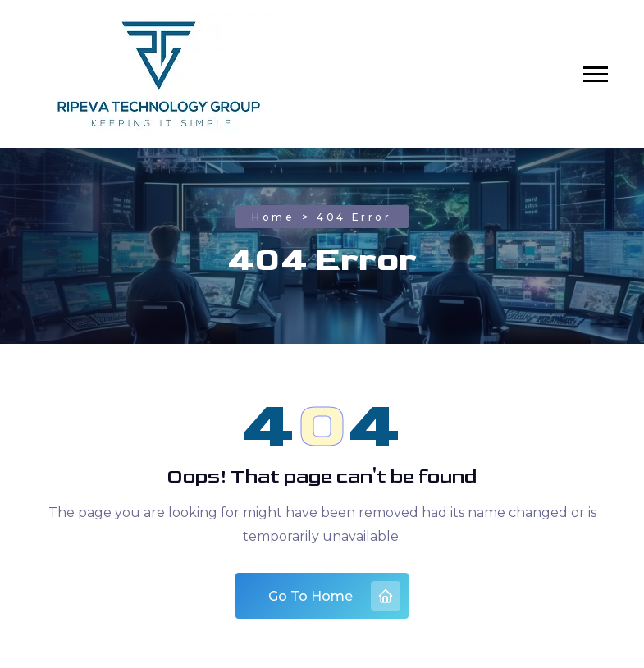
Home (273, 217)
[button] (596, 74)
